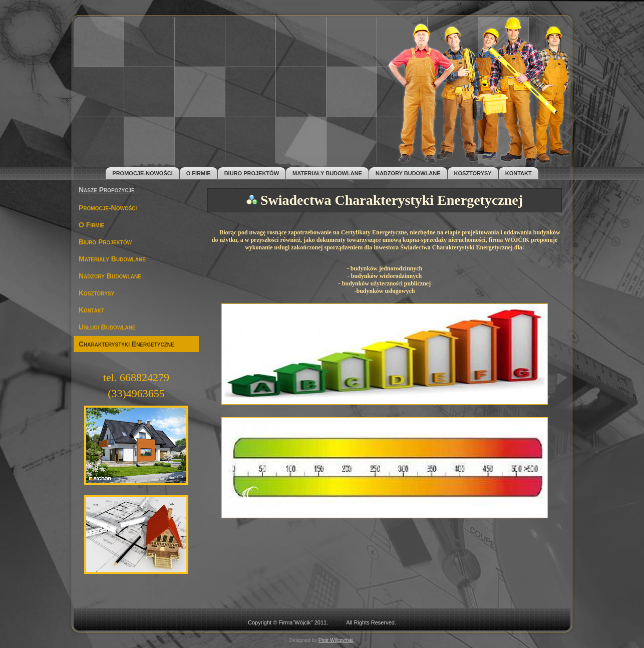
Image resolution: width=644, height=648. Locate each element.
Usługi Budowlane (107, 327)
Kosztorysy (473, 173)
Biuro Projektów (252, 173)
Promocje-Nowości (142, 173)
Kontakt (519, 173)
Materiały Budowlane (327, 173)
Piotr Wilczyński (336, 640)
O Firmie (199, 173)
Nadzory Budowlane (408, 173)
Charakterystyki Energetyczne (126, 344)
